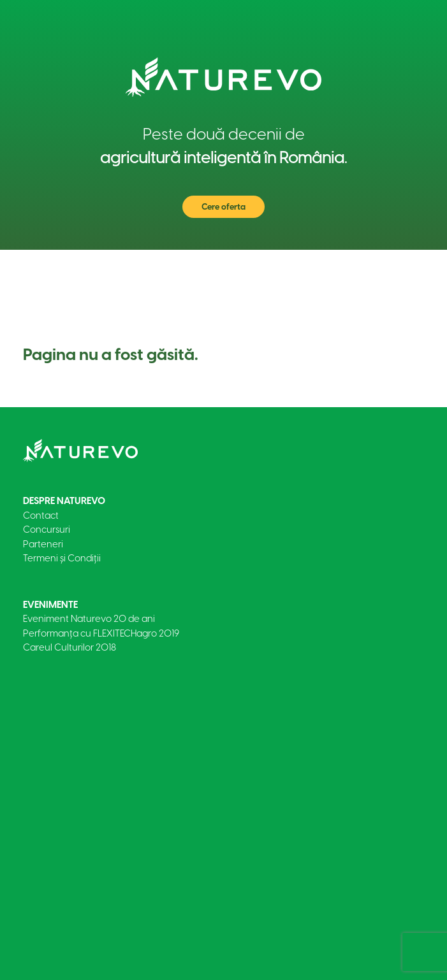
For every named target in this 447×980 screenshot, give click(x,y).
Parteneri (43, 544)
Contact (41, 515)
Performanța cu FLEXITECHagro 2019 (101, 633)
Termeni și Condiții (62, 558)
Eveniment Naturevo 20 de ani (89, 619)
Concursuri (47, 530)
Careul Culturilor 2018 (70, 647)
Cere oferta (224, 207)
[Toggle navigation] (405, 269)
